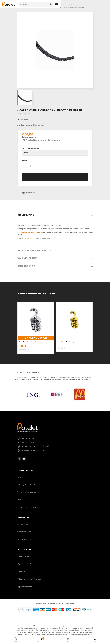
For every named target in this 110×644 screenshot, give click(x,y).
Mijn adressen (24, 571)
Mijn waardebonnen (26, 587)
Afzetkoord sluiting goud (68, 342)
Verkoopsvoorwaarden (27, 492)
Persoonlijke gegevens (27, 507)
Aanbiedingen (23, 524)
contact (30, 238)
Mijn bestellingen (25, 556)
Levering (21, 477)
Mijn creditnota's (25, 564)
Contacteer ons (24, 539)
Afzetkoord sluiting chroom (30, 342)
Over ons (21, 500)
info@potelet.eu (28, 442)
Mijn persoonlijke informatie (29, 579)
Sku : (19, 120)
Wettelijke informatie (26, 485)
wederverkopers (24, 532)
